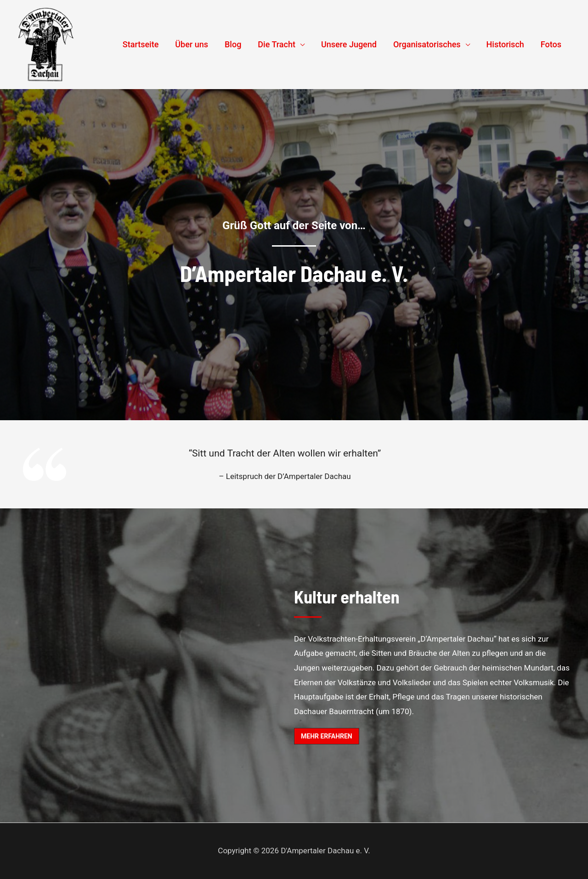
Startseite (141, 44)
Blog (233, 44)
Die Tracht (277, 44)
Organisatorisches (427, 44)
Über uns (192, 44)
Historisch (505, 44)
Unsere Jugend (349, 44)
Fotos (551, 44)
